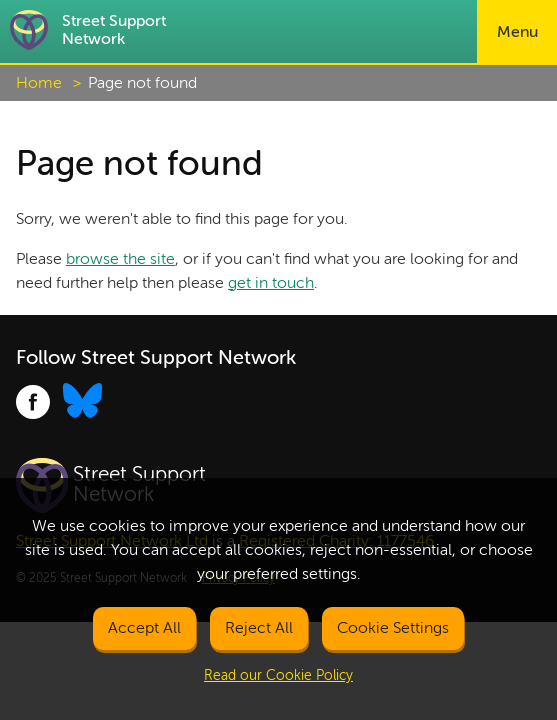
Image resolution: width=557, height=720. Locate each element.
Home (39, 83)
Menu (517, 32)
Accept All (144, 628)
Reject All (259, 628)
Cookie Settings (393, 628)
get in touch (271, 283)
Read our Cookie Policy (278, 675)
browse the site (120, 259)
